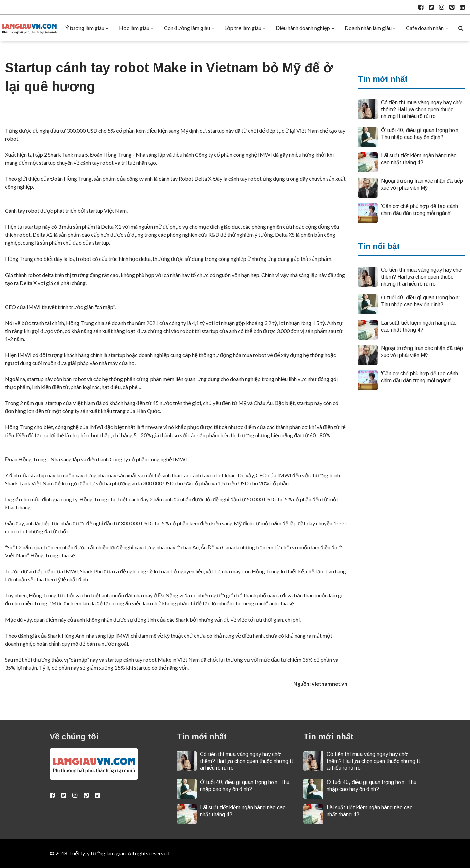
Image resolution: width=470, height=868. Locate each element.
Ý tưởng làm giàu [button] (85, 28)
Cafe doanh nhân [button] (425, 28)
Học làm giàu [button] (134, 28)
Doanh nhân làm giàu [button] (368, 28)
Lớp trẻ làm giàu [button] (243, 28)
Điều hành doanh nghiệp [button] (303, 28)
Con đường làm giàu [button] (187, 28)
